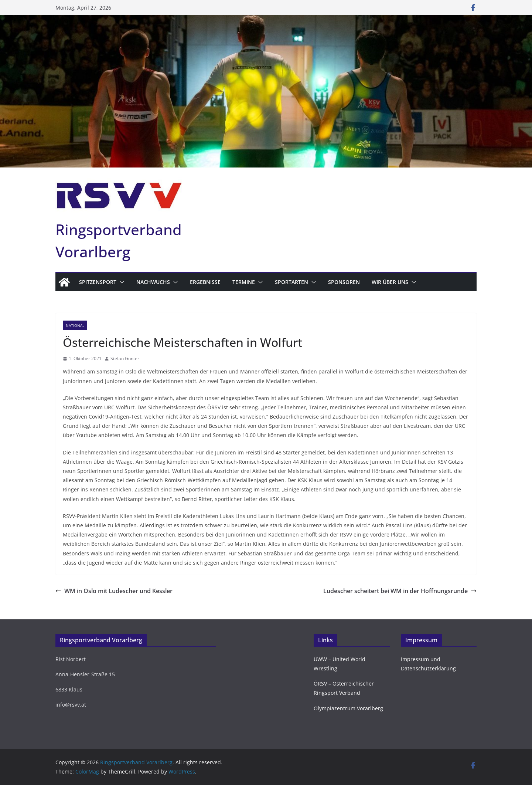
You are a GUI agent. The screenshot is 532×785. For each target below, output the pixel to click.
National (75, 325)
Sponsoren (344, 282)
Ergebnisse (205, 282)
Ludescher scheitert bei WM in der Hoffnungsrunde (400, 591)
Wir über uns (390, 282)
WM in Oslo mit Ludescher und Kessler (114, 591)
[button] (120, 282)
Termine (244, 282)
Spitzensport (98, 282)
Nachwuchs (153, 282)
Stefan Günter (125, 358)
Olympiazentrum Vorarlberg (348, 708)
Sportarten (291, 282)
